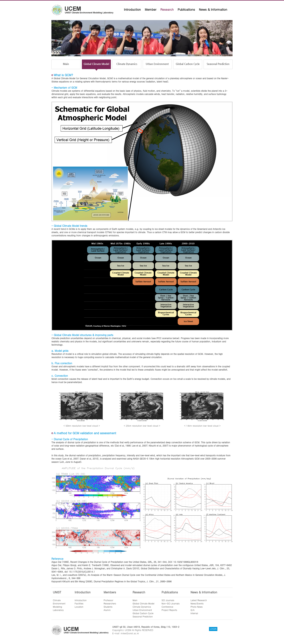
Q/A (193, 610)
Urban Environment (142, 610)
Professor (108, 600)
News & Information (213, 9)
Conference (167, 607)
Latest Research (199, 600)
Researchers (110, 603)
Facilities (79, 603)
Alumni (107, 610)
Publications (186, 9)
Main (135, 600)
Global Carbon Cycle (143, 613)
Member (151, 9)
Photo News (197, 607)
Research (167, 9)
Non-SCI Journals (171, 603)
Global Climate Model (143, 603)
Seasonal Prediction (143, 616)
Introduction (132, 9)
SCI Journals (168, 600)
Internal (194, 613)
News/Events (197, 603)
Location (79, 607)
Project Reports (169, 610)
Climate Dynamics (142, 607)
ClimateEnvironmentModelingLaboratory (59, 605)
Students (108, 607)
